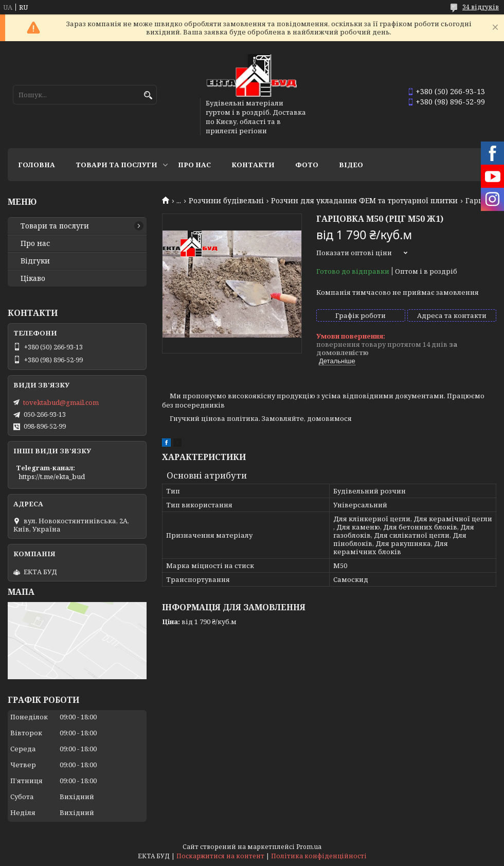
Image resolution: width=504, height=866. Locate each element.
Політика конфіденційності (319, 856)
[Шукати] (148, 95)
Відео (351, 165)
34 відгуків (481, 7)
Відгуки (35, 261)
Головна (37, 165)
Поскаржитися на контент (220, 856)
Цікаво (33, 278)
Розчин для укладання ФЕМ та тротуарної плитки (364, 201)
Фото (307, 165)
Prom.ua (309, 847)
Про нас (194, 165)
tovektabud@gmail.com (61, 402)
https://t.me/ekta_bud (52, 476)
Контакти (253, 165)
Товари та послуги (116, 165)
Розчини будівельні (226, 201)
